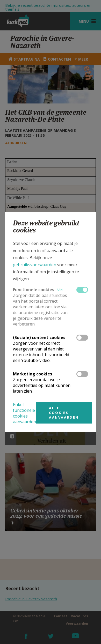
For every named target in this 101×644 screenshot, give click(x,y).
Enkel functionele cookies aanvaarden (24, 413)
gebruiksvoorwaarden (35, 265)
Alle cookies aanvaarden (64, 413)
